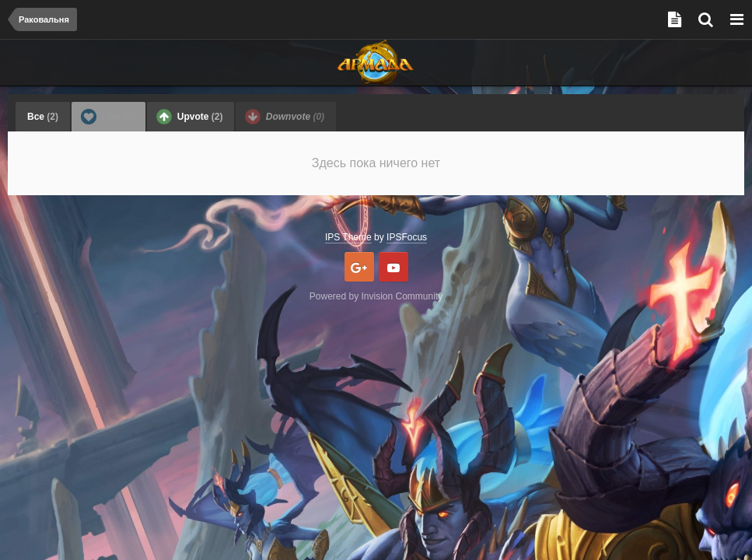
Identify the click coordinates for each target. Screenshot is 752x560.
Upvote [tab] (189, 117)
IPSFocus (407, 237)
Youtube (393, 267)
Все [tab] (43, 117)
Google (359, 267)
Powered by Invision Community (376, 296)
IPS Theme (348, 237)
